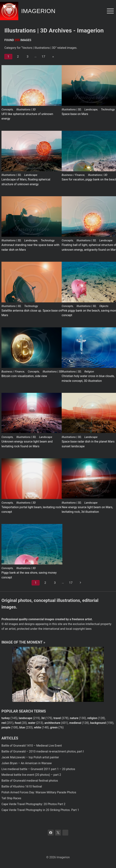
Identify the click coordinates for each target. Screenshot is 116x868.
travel (57, 718)
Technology (108, 109)
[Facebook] (51, 833)
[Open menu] (110, 11)
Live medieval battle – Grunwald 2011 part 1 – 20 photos (38, 769)
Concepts (7, 109)
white (38, 727)
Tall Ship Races (11, 798)
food (18, 723)
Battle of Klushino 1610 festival (22, 786)
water (32, 723)
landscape (25, 718)
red (4, 723)
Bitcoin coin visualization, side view (24, 376)
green (54, 727)
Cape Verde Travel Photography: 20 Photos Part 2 (33, 804)
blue (22, 727)
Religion (89, 372)
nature (74, 718)
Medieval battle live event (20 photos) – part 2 (31, 775)
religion (92, 718)
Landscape (91, 109)
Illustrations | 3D (26, 109)
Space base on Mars (75, 114)
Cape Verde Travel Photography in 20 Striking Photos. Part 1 (40, 810)
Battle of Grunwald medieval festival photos (30, 781)
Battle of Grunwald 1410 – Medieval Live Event (32, 746)
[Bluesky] (65, 833)
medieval (75, 723)
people (6, 727)
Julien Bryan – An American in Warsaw (27, 763)
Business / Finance (73, 175)
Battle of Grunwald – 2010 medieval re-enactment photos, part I (43, 751)
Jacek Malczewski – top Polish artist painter (30, 757)
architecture (52, 723)
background (98, 723)
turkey (6, 718)
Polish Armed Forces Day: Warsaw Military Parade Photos (39, 792)
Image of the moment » (23, 642)
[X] (58, 833)
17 (43, 56)
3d (43, 718)
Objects (104, 306)
